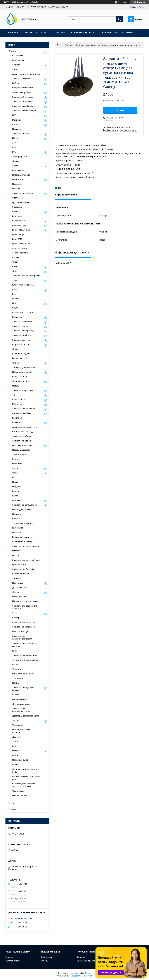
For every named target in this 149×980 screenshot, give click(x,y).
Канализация (18, 399)
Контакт (16, 755)
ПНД (14, 303)
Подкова (16, 514)
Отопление (17, 198)
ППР (14, 115)
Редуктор (17, 487)
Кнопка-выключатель (22, 537)
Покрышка (17, 184)
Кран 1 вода (18, 234)
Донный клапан (20, 587)
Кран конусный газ (21, 244)
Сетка (15, 349)
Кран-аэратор (19, 565)
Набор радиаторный (22, 372)
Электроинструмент (22, 92)
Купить (120, 110)
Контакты (59, 33)
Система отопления (22, 381)
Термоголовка (19, 454)
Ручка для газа (20, 597)
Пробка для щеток (21, 450)
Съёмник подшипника (23, 542)
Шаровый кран (19, 225)
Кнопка (16, 299)
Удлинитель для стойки (23, 523)
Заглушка (17, 578)
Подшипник (18, 179)
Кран (15, 651)
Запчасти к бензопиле (23, 102)
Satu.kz (88, 973)
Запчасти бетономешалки (25, 655)
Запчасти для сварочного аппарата (25, 607)
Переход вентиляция (22, 510)
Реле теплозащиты (21, 632)
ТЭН (14, 395)
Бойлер (16, 618)
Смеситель (17, 422)
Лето (15, 143)
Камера (16, 491)
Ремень (16, 294)
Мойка (15, 764)
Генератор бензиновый (23, 674)
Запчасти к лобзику (22, 436)
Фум (14, 147)
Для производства (21, 704)
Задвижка (17, 207)
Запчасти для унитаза (23, 193)
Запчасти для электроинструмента (22, 637)
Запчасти (17, 65)
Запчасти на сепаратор (24, 627)
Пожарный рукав (20, 760)
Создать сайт (23, 2)
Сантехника (18, 56)
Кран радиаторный (21, 230)
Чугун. (15, 613)
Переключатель (20, 699)
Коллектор (17, 500)
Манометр (17, 464)
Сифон (16, 363)
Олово (16, 473)
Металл (16, 751)
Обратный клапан (21, 345)
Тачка (15, 742)
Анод (15, 69)
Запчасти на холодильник (25, 505)
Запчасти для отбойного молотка (24, 645)
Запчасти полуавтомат (23, 390)
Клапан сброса (20, 377)
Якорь (15, 271)
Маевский (17, 120)
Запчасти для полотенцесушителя (22, 710)
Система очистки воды (23, 432)
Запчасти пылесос (21, 340)
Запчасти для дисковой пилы (26, 560)
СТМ (15, 267)
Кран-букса (18, 528)
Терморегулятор (20, 156)
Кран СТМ (17, 239)
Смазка (16, 695)
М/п (14, 152)
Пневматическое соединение (26, 601)
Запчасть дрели (20, 326)
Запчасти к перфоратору (24, 106)
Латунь (16, 166)
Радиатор (17, 317)
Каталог (28, 33)
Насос (15, 138)
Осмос (16, 592)
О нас (45, 33)
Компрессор (18, 170)
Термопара (18, 725)
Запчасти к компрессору (24, 111)
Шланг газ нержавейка (23, 285)
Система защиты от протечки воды (26, 778)
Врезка (16, 664)
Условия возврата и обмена (116, 33)
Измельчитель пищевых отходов (23, 731)
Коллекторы (18, 60)
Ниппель (16, 551)
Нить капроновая (20, 796)
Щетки (15, 124)
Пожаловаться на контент (81, 976)
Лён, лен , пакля (20, 248)
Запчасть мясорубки (22, 322)
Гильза (16, 555)
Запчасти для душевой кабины (23, 689)
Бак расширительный (23, 88)
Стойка (16, 257)
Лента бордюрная (21, 253)
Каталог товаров (14, 961)
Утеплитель (18, 678)
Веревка (16, 519)
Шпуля (15, 308)
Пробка (16, 386)
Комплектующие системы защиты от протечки (24, 785)
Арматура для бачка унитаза (26, 74)
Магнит (16, 459)
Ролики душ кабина (22, 413)
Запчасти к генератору (23, 331)
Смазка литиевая (21, 574)
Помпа (15, 683)
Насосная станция (21, 175)
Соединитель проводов (24, 622)
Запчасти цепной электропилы (27, 276)
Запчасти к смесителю (23, 79)
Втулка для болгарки (23, 312)
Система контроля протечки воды (26, 770)
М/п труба (17, 404)
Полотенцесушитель (22, 445)
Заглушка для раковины (24, 367)
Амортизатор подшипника (25, 427)
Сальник (16, 161)
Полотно (16, 189)
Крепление (17, 418)
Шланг (15, 290)
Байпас (16, 83)
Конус (15, 746)
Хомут (15, 280)
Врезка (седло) (20, 358)
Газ (14, 477)
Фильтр (16, 211)
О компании (47, 957)
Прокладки (18, 583)
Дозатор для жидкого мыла (26, 716)
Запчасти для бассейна (24, 569)
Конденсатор (19, 221)
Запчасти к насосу (21, 134)
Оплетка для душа (21, 354)
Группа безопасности (22, 202)
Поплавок (17, 533)
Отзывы (12, 809)
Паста (15, 482)
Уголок (16, 721)
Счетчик (16, 262)
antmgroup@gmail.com (22, 918)
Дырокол (17, 737)
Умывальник (18, 791)
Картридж (17, 216)
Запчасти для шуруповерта (26, 546)
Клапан (16, 496)
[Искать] (120, 19)
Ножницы (17, 129)
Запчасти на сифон (22, 441)
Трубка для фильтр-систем (25, 660)
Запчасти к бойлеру (22, 335)
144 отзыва (123, 2)
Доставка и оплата (82, 33)
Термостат (17, 669)
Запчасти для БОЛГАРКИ (24, 409)
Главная (13, 33)
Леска (15, 468)
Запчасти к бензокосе (23, 97)
